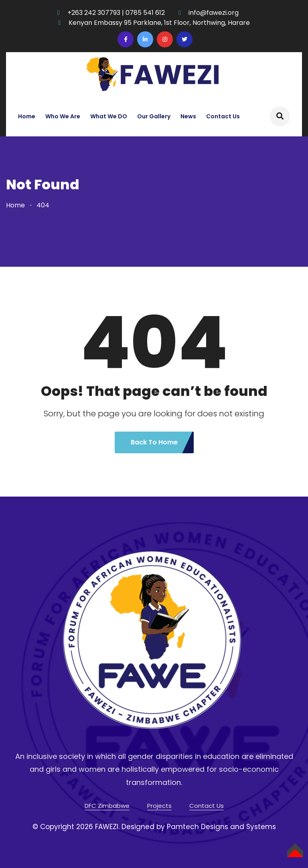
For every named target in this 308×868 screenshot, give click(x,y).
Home (27, 116)
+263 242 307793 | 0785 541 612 (116, 13)
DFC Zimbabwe (107, 806)
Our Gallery (154, 116)
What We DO (109, 116)
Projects (159, 806)
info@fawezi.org (214, 13)
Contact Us (223, 116)
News (188, 116)
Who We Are (63, 116)
